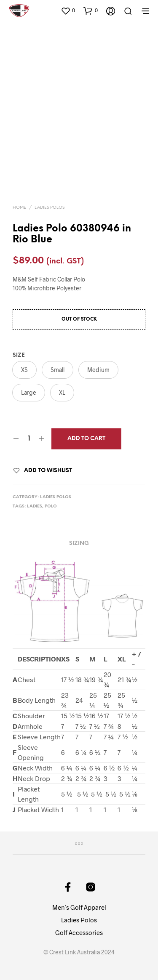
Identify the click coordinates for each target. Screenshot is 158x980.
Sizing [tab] (79, 543)
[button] (68, 11)
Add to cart (86, 439)
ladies (35, 506)
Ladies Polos (50, 208)
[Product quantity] (29, 439)
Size (19, 355)
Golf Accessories (79, 932)
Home (19, 208)
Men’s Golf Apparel (79, 907)
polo (51, 506)
